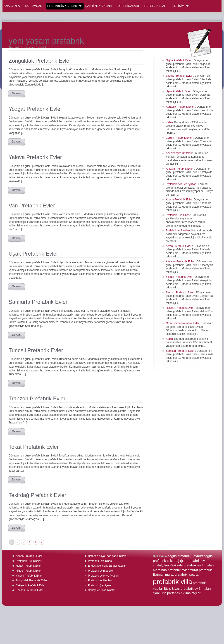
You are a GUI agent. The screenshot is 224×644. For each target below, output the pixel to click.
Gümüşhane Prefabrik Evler (183, 323)
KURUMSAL (34, 6)
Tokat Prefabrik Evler (34, 447)
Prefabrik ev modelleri (101, 571)
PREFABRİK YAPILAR (64, 6)
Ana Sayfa (12, 6)
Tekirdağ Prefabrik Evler (37, 495)
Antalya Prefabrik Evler (180, 169)
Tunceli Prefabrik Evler (36, 350)
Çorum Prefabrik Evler (180, 138)
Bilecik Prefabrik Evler (179, 76)
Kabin (169, 122)
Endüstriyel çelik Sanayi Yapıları (107, 566)
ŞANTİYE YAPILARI (99, 6)
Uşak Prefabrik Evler (33, 254)
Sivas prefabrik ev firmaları (191, 589)
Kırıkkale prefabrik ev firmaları (192, 565)
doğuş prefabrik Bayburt (185, 556)
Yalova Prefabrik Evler (35, 157)
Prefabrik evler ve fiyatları (181, 184)
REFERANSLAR (155, 6)
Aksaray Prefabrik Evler (180, 261)
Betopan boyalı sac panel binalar (108, 556)
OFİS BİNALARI (128, 6)
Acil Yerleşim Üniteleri (179, 153)
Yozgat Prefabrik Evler (35, 109)
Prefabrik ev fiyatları (178, 231)
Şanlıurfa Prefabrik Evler (38, 302)
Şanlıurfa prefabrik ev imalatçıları (177, 593)
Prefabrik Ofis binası (178, 215)
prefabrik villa (173, 582)
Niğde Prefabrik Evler (179, 60)
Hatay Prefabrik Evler (29, 566)
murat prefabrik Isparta (182, 575)
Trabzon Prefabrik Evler (37, 398)
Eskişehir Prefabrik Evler (31, 585)
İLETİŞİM (180, 6)
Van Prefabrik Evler (32, 206)
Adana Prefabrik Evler (179, 200)
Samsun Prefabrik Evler (180, 351)
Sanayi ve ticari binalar (102, 590)
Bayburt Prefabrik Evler (180, 292)
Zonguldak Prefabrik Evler (40, 61)
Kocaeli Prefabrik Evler (30, 590)
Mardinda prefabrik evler (171, 570)
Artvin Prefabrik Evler (179, 246)
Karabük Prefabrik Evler (181, 107)
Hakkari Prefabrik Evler (180, 308)
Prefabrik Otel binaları (29, 561)
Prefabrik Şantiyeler (100, 585)
